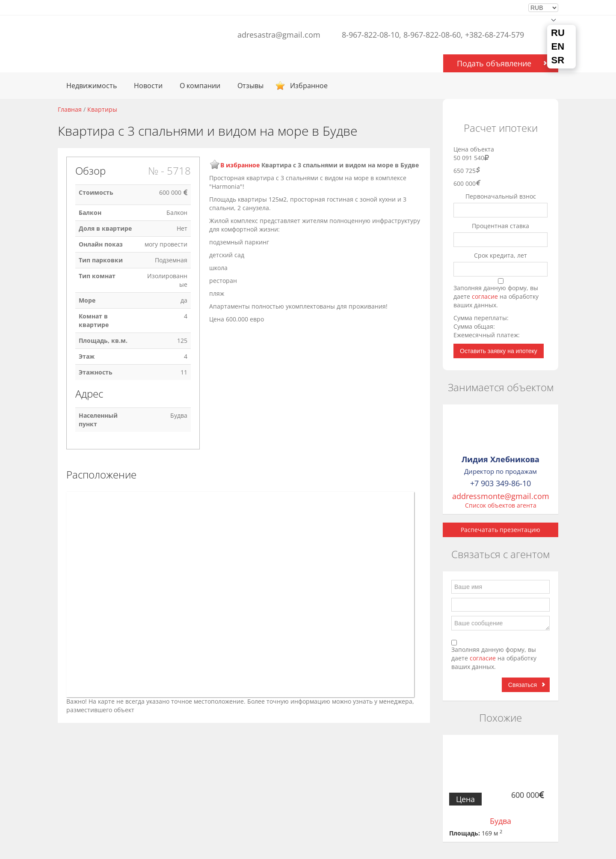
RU (558, 33)
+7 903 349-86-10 (500, 483)
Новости (148, 86)
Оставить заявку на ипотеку (499, 351)
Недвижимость (92, 86)
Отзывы (250, 86)
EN (558, 47)
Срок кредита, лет (500, 255)
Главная (70, 109)
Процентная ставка (500, 226)
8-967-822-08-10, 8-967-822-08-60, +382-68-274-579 (433, 35)
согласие (486, 296)
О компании (200, 86)
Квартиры (102, 109)
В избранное (240, 165)
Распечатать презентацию (500, 530)
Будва (500, 821)
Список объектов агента (501, 505)
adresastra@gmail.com (279, 35)
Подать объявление (494, 63)
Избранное (309, 86)
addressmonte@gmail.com (501, 496)
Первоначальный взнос (501, 196)
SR (558, 60)
